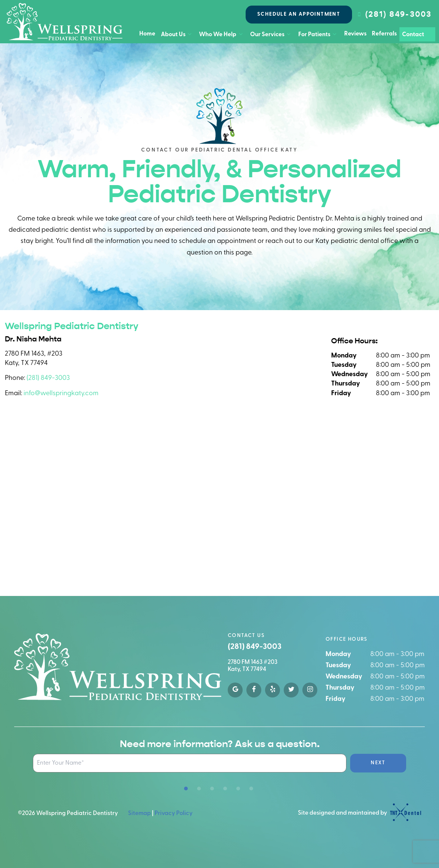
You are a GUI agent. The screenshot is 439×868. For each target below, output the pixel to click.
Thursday (345, 384)
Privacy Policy (174, 814)
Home (147, 34)
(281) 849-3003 (394, 14)
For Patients (318, 34)
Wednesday (349, 374)
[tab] (186, 789)
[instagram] (310, 690)
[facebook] (254, 690)
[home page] (65, 22)
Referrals (384, 34)
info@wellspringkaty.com (61, 394)
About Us (177, 34)
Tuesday (344, 365)
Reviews (355, 34)
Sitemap (139, 814)
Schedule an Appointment (299, 14)
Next (378, 763)
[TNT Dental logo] (405, 814)
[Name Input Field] (190, 763)
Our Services (271, 34)
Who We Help (222, 34)
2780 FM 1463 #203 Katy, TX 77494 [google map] (253, 666)
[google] (235, 690)
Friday (341, 394)
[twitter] (291, 690)
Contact (417, 34)
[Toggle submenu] (190, 34)
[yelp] (273, 690)
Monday (344, 356)
